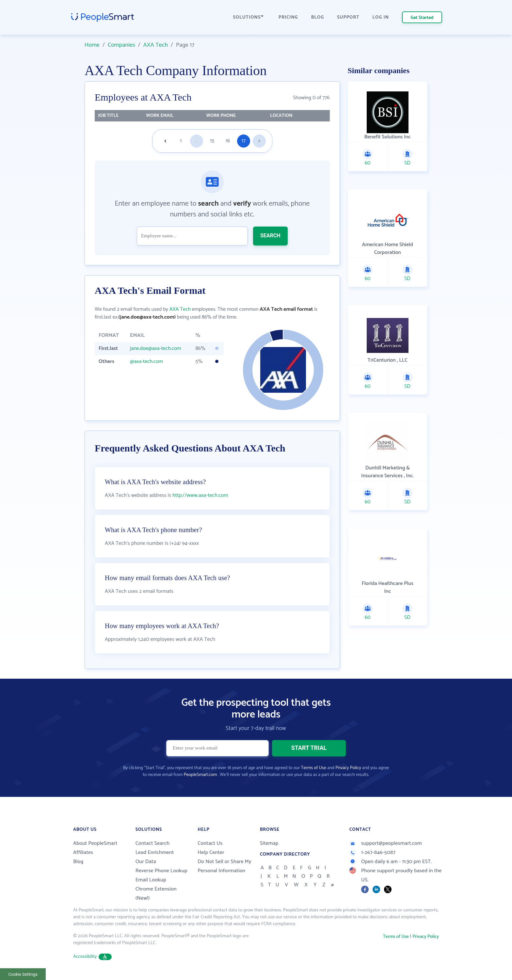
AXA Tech (156, 45)
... (197, 141)
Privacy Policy (348, 768)
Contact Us (210, 843)
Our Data (146, 862)
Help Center (211, 853)
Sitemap (269, 843)
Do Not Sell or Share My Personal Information (224, 866)
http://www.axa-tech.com (200, 495)
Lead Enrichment (155, 853)
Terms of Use (314, 768)
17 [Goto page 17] (244, 141)
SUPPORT (348, 17)
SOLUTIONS (248, 17)
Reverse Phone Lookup (161, 871)
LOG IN (381, 17)
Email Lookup (151, 880)
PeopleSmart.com (200, 775)
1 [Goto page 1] (181, 141)
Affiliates (83, 853)
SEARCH (270, 236)
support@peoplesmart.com (386, 843)
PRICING (288, 17)
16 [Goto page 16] (228, 141)
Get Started (422, 18)
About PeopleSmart (95, 843)
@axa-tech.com (146, 362)
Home (92, 45)
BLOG (318, 17)
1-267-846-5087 (372, 853)
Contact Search (153, 843)
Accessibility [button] (92, 957)
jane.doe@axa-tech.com (156, 348)
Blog (78, 862)
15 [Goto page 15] (212, 141)
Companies (121, 45)
